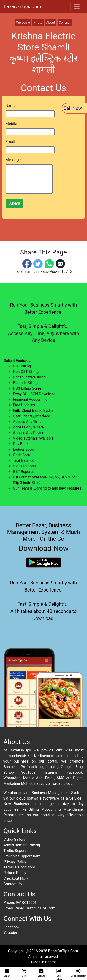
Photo (38, 23)
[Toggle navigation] (77, 6)
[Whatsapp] (49, 263)
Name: (11, 106)
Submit (14, 203)
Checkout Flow (16, 878)
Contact (64, 23)
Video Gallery (14, 839)
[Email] (60, 263)
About (51, 23)
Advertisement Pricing (22, 845)
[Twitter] (38, 263)
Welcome (23, 23)
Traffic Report (15, 851)
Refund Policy (15, 873)
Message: (14, 160)
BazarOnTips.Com (22, 6)
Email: (11, 142)
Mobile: (12, 124)
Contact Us (13, 884)
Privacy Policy (15, 862)
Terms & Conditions (20, 867)
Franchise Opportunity (22, 856)
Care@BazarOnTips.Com (35, 908)
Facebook (11, 927)
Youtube (10, 933)
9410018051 (26, 903)
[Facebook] (27, 263)
